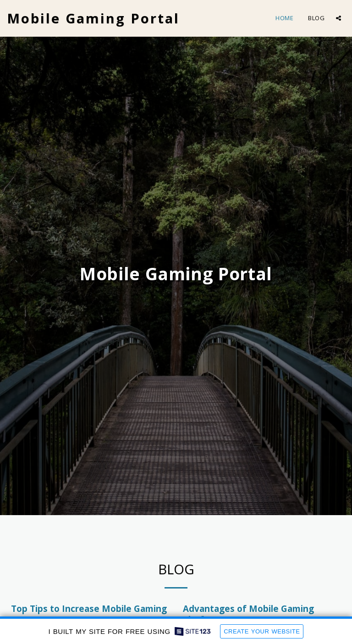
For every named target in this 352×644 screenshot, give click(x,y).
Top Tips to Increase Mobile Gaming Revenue (89, 614)
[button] (338, 18)
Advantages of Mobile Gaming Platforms (248, 614)
